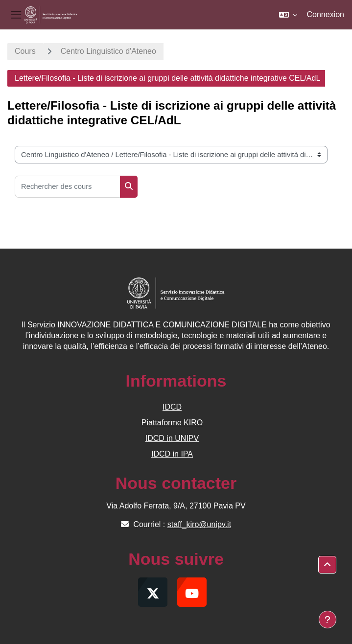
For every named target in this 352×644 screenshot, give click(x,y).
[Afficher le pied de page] (328, 620)
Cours (25, 51)
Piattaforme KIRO (172, 423)
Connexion (326, 14)
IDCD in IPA (172, 454)
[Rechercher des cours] (68, 187)
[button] (288, 15)
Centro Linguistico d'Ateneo (108, 51)
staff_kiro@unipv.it (199, 524)
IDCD (172, 407)
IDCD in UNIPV (172, 438)
